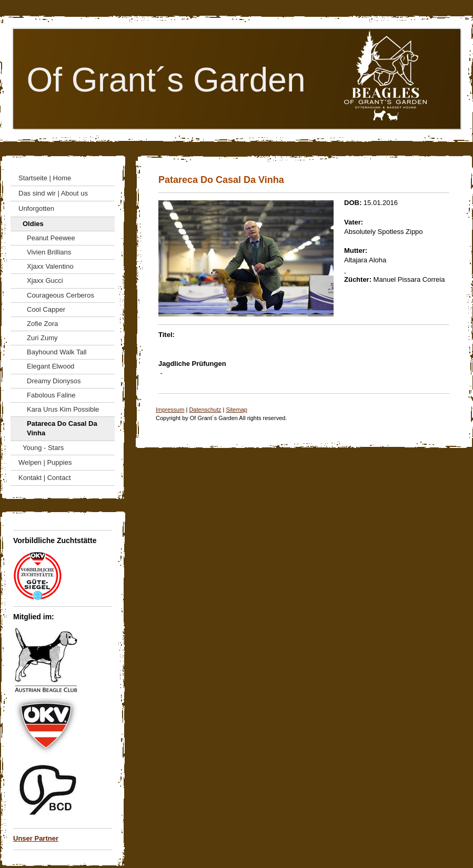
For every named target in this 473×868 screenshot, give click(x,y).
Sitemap (237, 410)
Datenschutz (205, 410)
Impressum (170, 410)
